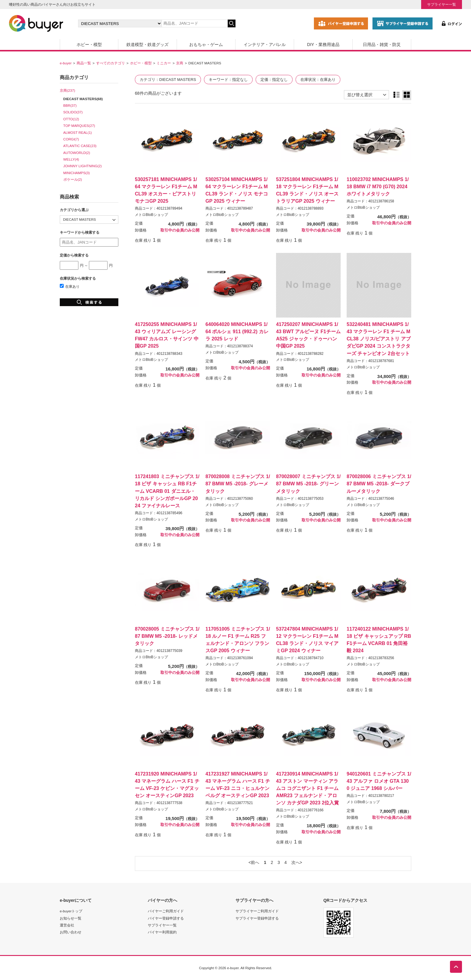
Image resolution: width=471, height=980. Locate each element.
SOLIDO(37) (73, 112)
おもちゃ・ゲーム (206, 45)
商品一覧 (84, 63)
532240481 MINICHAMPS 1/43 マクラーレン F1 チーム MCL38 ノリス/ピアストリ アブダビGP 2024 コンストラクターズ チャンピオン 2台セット (379, 339)
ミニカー (164, 63)
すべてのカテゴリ (111, 63)
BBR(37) (70, 105)
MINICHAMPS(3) (77, 173)
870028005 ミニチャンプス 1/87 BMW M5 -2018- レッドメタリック (167, 636)
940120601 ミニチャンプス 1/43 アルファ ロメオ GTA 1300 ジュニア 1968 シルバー (379, 781)
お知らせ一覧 (71, 918)
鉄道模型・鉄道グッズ (147, 45)
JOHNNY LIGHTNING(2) (83, 166)
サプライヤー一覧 (442, 4)
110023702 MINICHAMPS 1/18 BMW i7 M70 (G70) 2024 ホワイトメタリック (378, 186)
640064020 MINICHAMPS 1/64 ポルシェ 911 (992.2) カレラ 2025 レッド (237, 331)
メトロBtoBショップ (151, 215)
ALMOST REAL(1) (78, 132)
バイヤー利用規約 (162, 932)
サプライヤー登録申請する (257, 918)
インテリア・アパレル (265, 45)
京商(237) (67, 90)
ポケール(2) (73, 179)
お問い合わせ (71, 932)
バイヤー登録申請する (166, 918)
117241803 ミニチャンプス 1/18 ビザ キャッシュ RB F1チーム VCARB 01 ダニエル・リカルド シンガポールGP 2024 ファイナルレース (167, 491)
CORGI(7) (71, 139)
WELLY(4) (71, 159)
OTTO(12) (71, 119)
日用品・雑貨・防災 (382, 45)
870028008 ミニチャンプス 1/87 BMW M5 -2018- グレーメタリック (238, 484)
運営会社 (67, 925)
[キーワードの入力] (195, 23)
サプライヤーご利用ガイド (257, 911)
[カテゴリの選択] (120, 23)
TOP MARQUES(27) (79, 126)
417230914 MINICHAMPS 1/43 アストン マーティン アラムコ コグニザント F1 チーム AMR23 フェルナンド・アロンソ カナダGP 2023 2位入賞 (307, 788)
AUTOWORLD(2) (77, 153)
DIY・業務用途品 (323, 45)
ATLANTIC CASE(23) (80, 146)
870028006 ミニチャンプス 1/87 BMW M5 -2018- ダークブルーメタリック (379, 484)
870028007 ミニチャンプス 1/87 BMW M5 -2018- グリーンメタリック (308, 484)
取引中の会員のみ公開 (180, 230)
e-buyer (66, 63)
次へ (296, 862)
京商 (180, 63)
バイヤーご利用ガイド (166, 911)
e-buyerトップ (71, 911)
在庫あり (70, 286)
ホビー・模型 (89, 45)
